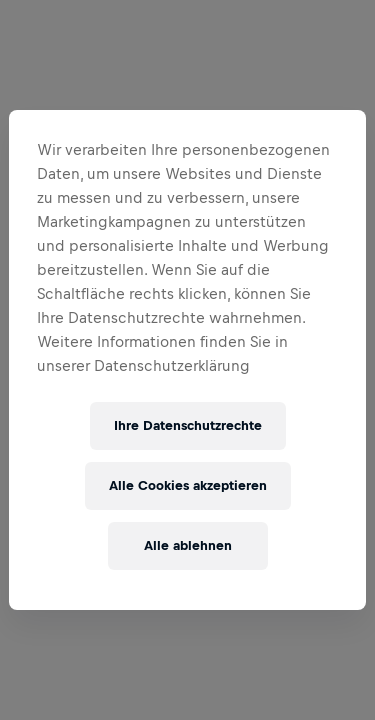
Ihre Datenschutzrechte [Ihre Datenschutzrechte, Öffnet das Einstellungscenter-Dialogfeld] (188, 425)
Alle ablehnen (188, 545)
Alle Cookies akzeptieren (188, 485)
